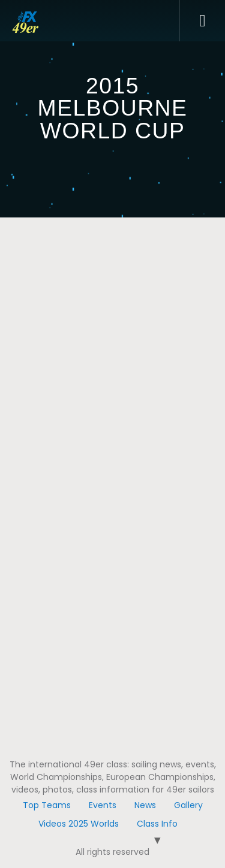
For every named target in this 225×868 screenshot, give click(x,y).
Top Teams (47, 805)
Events (103, 805)
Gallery (188, 805)
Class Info (157, 824)
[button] (202, 21)
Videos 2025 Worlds (79, 824)
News (145, 805)
